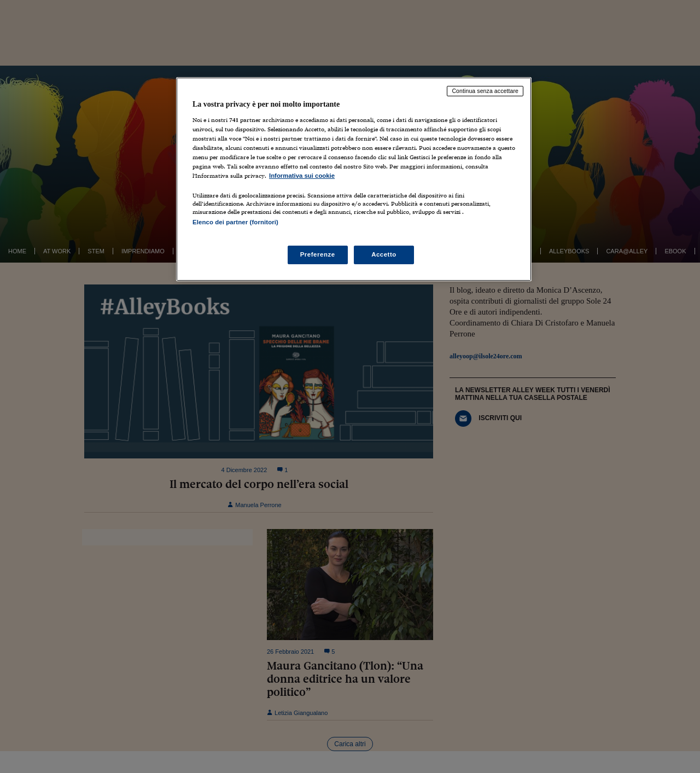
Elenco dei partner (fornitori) (235, 222)
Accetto (384, 254)
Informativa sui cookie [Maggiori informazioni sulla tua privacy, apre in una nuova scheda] (302, 176)
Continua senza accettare (485, 91)
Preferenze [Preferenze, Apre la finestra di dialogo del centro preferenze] (318, 254)
